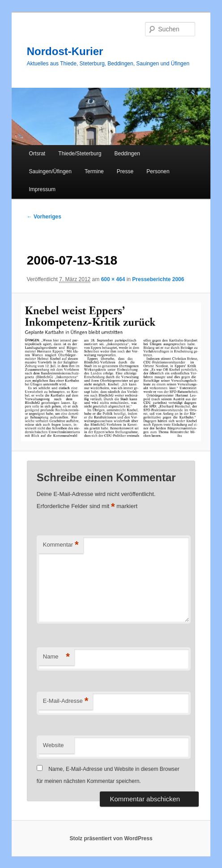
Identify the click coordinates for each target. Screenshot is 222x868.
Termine (94, 171)
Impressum (42, 189)
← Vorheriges (44, 217)
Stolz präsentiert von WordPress (111, 838)
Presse (125, 171)
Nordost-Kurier (65, 51)
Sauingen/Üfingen (50, 171)
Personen (158, 171)
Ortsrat (37, 154)
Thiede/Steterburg (80, 154)
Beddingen (127, 154)
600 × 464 (113, 279)
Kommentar (61, 545)
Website (53, 745)
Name (56, 657)
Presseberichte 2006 (158, 279)
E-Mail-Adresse (66, 701)
